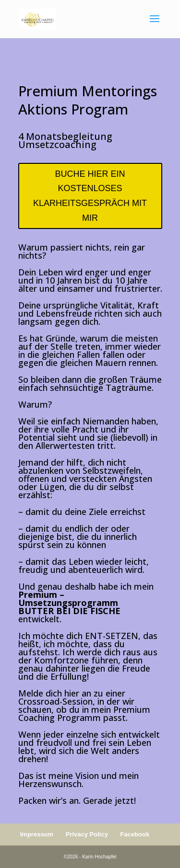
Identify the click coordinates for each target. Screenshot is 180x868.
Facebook (135, 834)
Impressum (37, 834)
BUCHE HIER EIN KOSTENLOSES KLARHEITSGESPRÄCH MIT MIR (90, 196)
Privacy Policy (87, 834)
